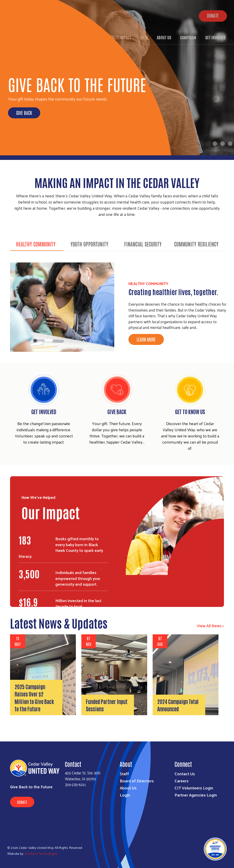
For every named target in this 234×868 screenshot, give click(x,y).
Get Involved (44, 411)
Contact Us (185, 774)
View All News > (210, 626)
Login (125, 795)
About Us (128, 788)
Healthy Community (36, 244)
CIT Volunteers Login (194, 788)
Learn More (146, 339)
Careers (182, 781)
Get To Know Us (190, 411)
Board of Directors (137, 781)
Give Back (24, 113)
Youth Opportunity (89, 244)
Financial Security (143, 244)
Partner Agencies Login (196, 795)
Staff (124, 774)
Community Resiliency (196, 244)
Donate (22, 802)
